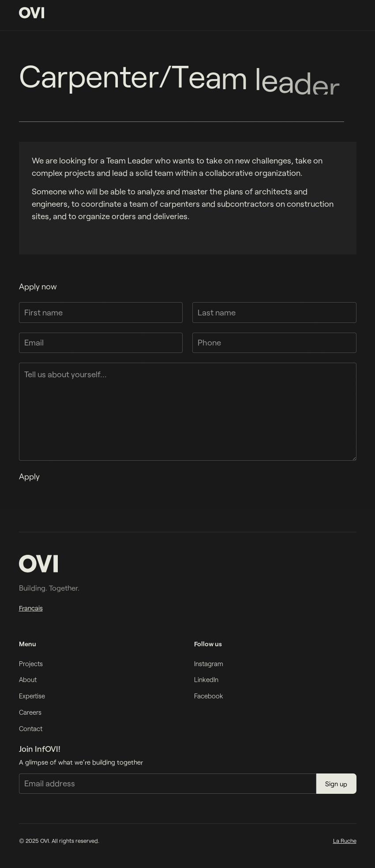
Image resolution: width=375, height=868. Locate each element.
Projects (31, 663)
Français (31, 608)
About (28, 679)
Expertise (32, 696)
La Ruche (345, 841)
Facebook (209, 696)
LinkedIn (206, 679)
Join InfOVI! (40, 749)
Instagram (209, 663)
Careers (30, 712)
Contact (31, 728)
